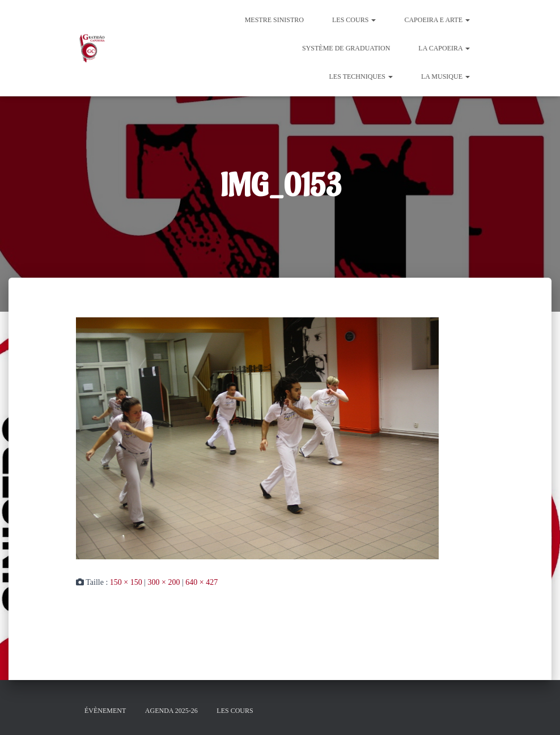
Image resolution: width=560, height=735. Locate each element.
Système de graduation (346, 48)
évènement (105, 711)
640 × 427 (201, 582)
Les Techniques (361, 77)
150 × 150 (126, 582)
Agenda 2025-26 (171, 711)
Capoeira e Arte (437, 20)
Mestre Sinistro (274, 20)
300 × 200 (164, 582)
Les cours (354, 20)
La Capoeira (444, 48)
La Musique (446, 77)
